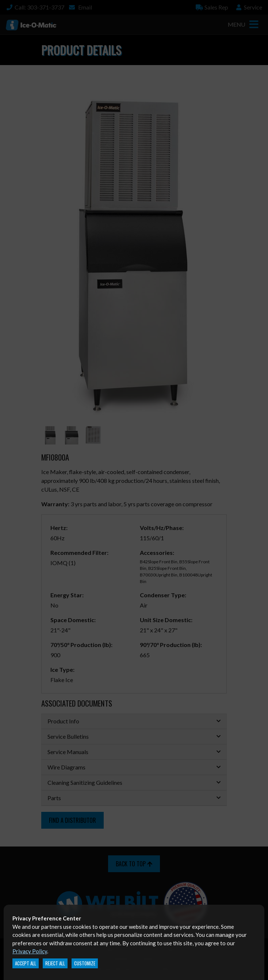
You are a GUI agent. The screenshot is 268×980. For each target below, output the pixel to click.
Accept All (26, 963)
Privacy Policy (30, 951)
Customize (85, 963)
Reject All (55, 963)
